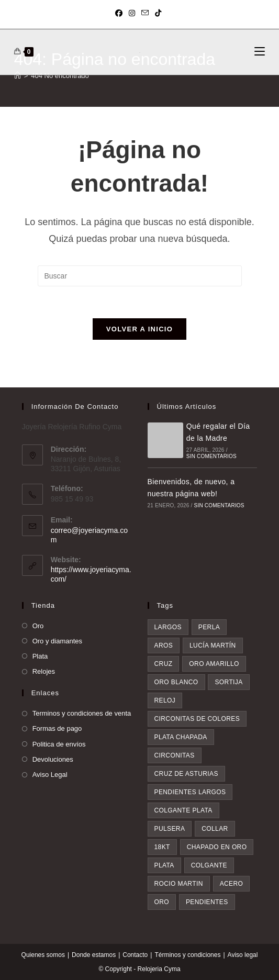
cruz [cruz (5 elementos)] (164, 664)
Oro (38, 626)
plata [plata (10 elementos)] (164, 865)
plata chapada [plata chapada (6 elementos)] (181, 737)
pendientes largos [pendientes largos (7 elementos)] (190, 792)
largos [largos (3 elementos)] (168, 627)
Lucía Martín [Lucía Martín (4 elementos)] (213, 645)
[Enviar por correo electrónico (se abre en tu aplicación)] (145, 13)
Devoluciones (53, 759)
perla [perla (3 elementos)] (209, 627)
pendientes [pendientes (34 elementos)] (207, 902)
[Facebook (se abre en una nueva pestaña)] (120, 13)
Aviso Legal (50, 775)
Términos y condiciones (187, 955)
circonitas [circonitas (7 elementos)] (175, 755)
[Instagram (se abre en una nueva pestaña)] (132, 13)
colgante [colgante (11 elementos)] (209, 865)
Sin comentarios (211, 456)
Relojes (44, 671)
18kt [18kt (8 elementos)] (162, 847)
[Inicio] (18, 76)
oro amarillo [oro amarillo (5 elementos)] (214, 664)
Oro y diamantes (57, 641)
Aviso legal (243, 955)
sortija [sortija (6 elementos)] (228, 682)
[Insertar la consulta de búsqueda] (140, 276)
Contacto (135, 955)
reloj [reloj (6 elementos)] (165, 700)
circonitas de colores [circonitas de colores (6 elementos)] (197, 719)
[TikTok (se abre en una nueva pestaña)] (158, 13)
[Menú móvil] (260, 52)
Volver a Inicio (139, 329)
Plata (40, 656)
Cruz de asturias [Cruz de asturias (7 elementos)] (186, 774)
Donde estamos (94, 955)
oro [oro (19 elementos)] (162, 902)
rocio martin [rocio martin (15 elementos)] (179, 884)
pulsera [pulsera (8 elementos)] (170, 829)
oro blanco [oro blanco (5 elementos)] (176, 682)
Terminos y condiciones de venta (82, 713)
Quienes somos (43, 955)
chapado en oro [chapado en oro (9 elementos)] (217, 847)
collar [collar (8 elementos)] (215, 829)
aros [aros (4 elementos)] (164, 645)
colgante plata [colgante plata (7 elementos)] (183, 810)
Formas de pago (57, 728)
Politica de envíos (59, 744)
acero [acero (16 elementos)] (232, 884)
